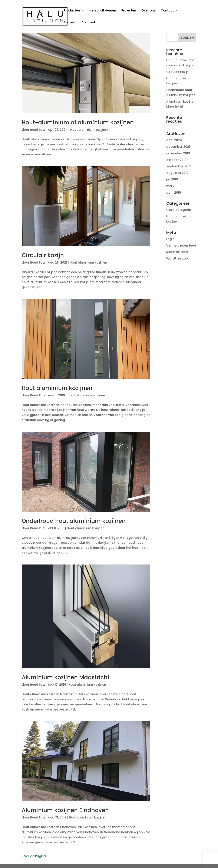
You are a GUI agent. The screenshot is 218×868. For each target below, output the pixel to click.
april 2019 (174, 193)
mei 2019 (173, 186)
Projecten (129, 11)
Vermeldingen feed (181, 245)
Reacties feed (177, 252)
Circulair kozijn (43, 255)
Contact (167, 11)
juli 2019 (172, 179)
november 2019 (178, 153)
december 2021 (178, 147)
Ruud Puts (38, 130)
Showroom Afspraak (80, 23)
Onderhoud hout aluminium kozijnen (74, 521)
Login (170, 239)
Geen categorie (179, 210)
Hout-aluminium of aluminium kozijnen (78, 122)
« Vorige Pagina (34, 856)
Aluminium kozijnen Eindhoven (65, 810)
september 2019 (179, 166)
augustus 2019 (177, 173)
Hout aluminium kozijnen (89, 130)
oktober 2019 (176, 160)
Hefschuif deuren (103, 11)
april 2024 (174, 140)
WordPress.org (178, 258)
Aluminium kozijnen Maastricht (66, 677)
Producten (72, 11)
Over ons (148, 11)
